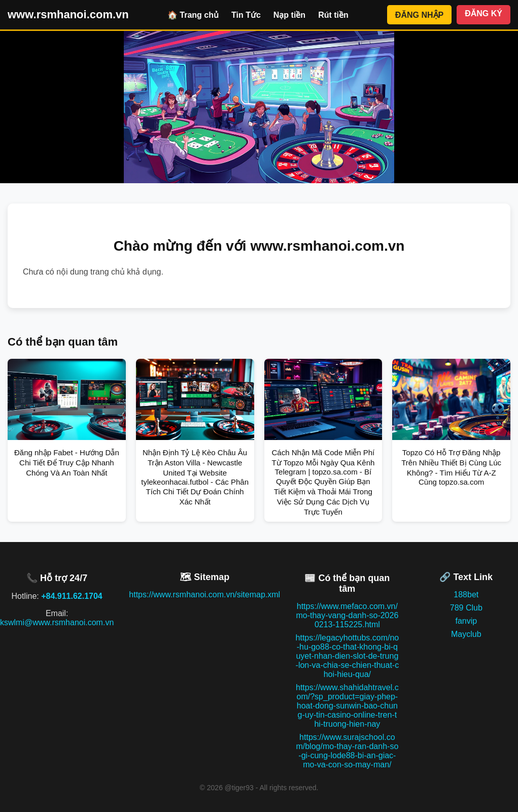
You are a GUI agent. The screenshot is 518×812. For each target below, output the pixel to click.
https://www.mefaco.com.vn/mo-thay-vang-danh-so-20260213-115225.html (347, 615)
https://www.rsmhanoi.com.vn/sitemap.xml (204, 595)
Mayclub (466, 634)
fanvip (466, 621)
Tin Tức (246, 15)
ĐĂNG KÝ (484, 13)
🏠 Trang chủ (193, 15)
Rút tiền (333, 15)
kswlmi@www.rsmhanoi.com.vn (57, 622)
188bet (466, 595)
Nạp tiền (289, 15)
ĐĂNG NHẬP (419, 15)
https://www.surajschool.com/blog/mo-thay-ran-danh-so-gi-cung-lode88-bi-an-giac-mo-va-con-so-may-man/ (347, 751)
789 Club (466, 608)
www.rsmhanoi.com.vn (68, 14)
